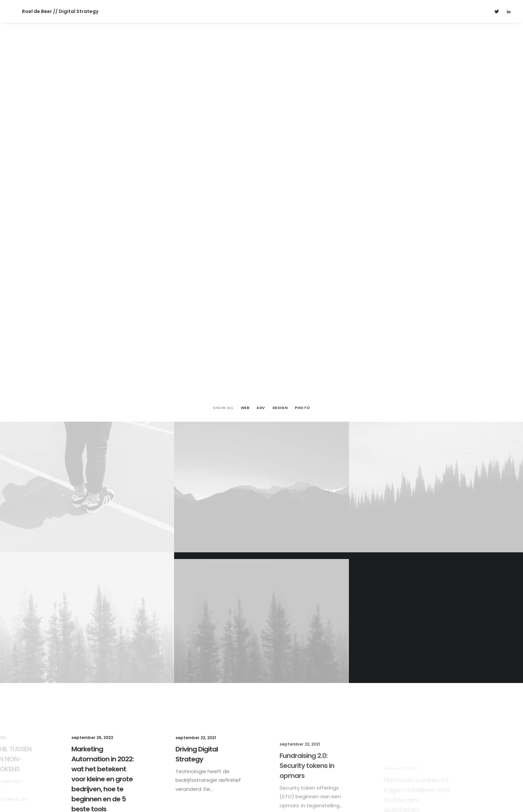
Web (245, 135)
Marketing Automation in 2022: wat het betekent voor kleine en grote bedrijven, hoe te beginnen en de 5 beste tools (103, 514)
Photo (303, 135)
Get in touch (261, 731)
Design (280, 135)
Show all (223, 135)
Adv (261, 135)
